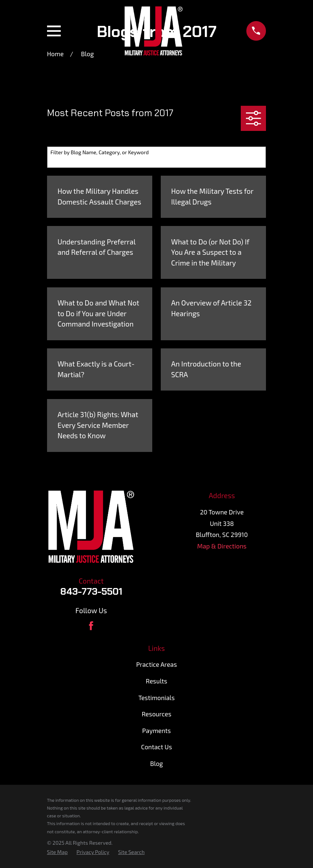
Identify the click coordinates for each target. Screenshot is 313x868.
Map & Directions (222, 546)
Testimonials (156, 698)
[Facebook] (91, 626)
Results (157, 681)
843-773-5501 (91, 592)
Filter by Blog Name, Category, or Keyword (99, 152)
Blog (156, 763)
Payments (156, 730)
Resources (156, 714)
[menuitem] (57, 852)
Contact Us (157, 747)
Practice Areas (156, 664)
